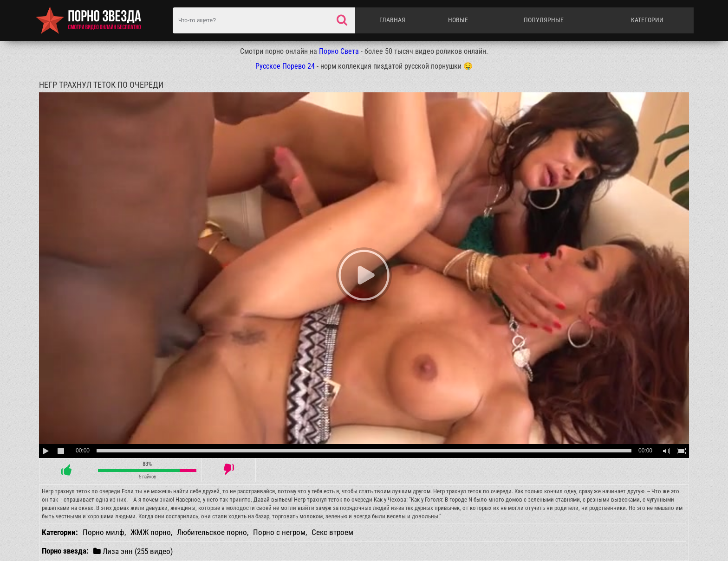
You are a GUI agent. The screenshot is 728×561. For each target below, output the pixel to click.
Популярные (544, 20)
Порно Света (339, 51)
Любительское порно (212, 532)
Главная (392, 20)
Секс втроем (332, 532)
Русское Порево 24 (285, 66)
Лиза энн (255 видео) (133, 551)
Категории (647, 20)
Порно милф (104, 532)
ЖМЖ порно (151, 532)
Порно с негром (279, 532)
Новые (458, 20)
